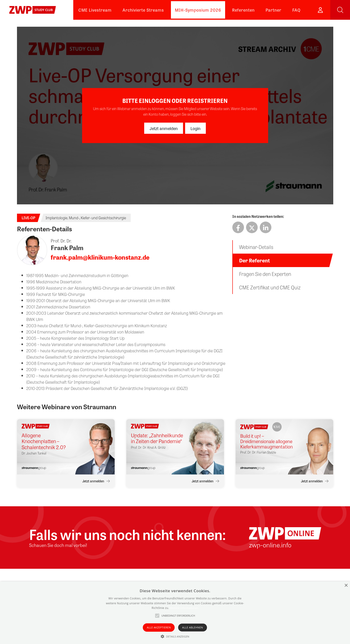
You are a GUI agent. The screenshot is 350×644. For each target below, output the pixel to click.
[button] (175, 636)
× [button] (346, 586)
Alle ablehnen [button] (192, 627)
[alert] (175, 613)
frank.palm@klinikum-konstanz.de (100, 257)
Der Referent (254, 260)
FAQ (296, 10)
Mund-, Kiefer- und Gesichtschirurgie (97, 218)
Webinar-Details (256, 247)
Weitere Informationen (184, 608)
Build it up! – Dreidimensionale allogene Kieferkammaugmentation (267, 441)
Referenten (243, 10)
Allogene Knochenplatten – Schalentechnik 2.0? (44, 441)
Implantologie (57, 218)
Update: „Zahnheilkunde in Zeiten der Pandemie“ (157, 438)
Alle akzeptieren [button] (159, 627)
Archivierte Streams (143, 10)
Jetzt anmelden (164, 128)
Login (195, 128)
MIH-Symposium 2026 (198, 10)
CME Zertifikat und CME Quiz (270, 287)
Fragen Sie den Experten (265, 274)
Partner (273, 10)
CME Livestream (95, 10)
